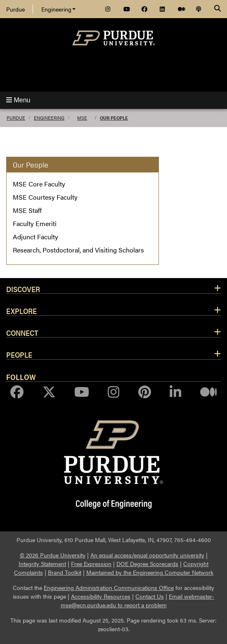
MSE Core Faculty (39, 184)
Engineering (58, 9)
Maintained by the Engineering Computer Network (150, 572)
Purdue (15, 9)
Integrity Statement (42, 564)
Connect (22, 333)
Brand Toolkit (65, 572)
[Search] (218, 9)
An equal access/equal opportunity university (147, 555)
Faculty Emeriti (35, 223)
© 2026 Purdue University (53, 555)
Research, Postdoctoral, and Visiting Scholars (78, 250)
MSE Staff (27, 210)
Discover (23, 289)
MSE (82, 118)
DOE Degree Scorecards (147, 564)
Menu (18, 100)
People (19, 354)
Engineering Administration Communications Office (109, 587)
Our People (114, 118)
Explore (21, 311)
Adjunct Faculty (35, 237)
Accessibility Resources (101, 596)
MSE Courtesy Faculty (45, 197)
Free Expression (91, 564)
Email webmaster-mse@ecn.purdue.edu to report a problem (138, 600)
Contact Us (150, 596)
